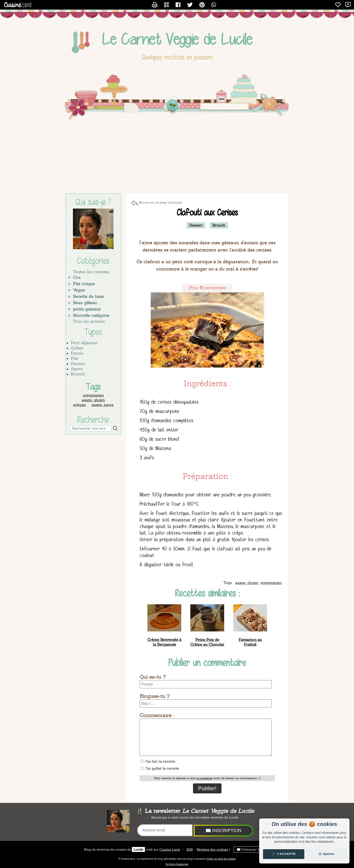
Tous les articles (89, 321)
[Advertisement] (177, 157)
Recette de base (88, 296)
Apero (77, 369)
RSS (190, 849)
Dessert (78, 364)
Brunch (78, 374)
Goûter (77, 348)
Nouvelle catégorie (91, 315)
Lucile (138, 849)
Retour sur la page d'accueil (160, 202)
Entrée (77, 353)
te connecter (205, 778)
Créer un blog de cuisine (221, 859)
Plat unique (84, 284)
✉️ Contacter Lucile (252, 849)
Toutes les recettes (91, 272)
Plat (74, 358)
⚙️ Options (326, 854)
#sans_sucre (103, 405)
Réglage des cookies (213, 849)
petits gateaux (87, 309)
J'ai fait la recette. (158, 761)
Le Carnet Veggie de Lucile (177, 39)
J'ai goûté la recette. (160, 768)
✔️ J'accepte (284, 854)
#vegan (80, 405)
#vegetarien (93, 395)
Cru (77, 277)
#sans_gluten (93, 400)
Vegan (79, 290)
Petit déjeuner (84, 343)
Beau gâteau (85, 303)
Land (170, 849)
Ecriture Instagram (177, 864)
